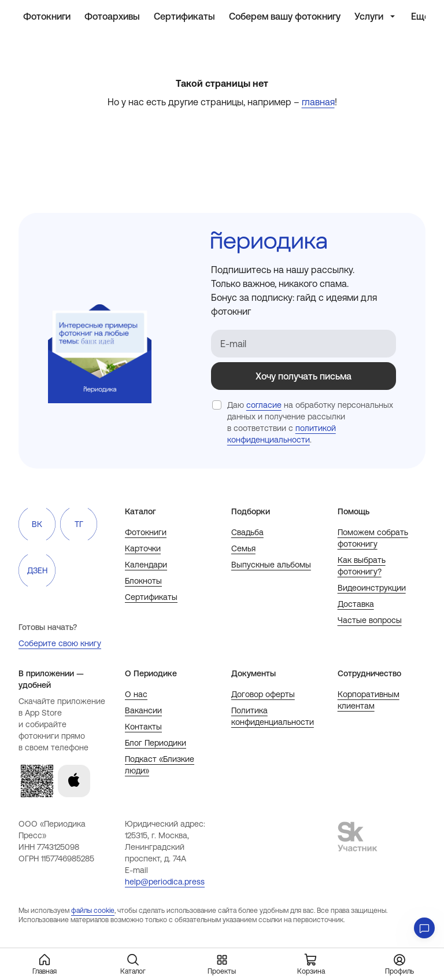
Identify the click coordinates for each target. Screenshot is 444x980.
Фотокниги (146, 532)
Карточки (143, 548)
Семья (243, 548)
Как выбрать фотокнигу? (362, 566)
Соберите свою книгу (60, 643)
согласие (264, 405)
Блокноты (143, 581)
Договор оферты (263, 694)
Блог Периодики (156, 743)
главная (318, 102)
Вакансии (143, 710)
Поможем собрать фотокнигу (373, 538)
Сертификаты (151, 597)
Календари (146, 565)
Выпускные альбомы (271, 565)
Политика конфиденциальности (273, 716)
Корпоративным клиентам (369, 700)
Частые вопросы (370, 620)
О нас (136, 694)
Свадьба (247, 532)
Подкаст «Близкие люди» (160, 765)
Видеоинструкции (372, 588)
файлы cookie (93, 911)
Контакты (143, 727)
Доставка (356, 604)
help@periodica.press (165, 882)
